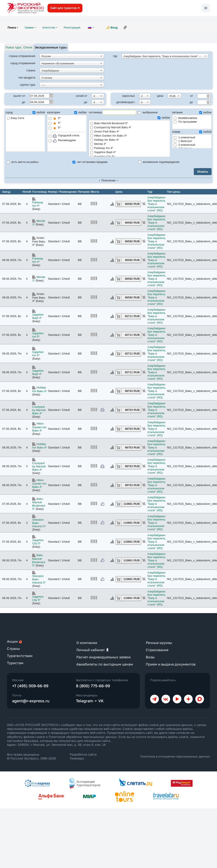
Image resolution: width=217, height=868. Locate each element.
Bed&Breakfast (185, 118)
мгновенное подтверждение (159, 162)
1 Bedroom (183, 141)
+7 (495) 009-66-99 (30, 686)
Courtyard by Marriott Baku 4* (129, 128)
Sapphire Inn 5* (38, 335)
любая (80, 112)
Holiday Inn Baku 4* (129, 140)
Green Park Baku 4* (129, 132)
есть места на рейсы (23, 162)
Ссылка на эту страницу (125, 27)
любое (205, 112)
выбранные (148, 112)
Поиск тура (13, 47)
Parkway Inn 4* (129, 148)
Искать (203, 172)
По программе (185, 122)
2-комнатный (184, 145)
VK (101, 701)
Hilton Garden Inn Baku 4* (129, 136)
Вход (114, 28)
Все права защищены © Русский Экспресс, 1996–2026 (31, 756)
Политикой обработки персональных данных (83, 737)
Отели (28, 47)
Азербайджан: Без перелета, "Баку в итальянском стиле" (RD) (157, 204)
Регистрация (72, 28)
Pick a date (51, 95)
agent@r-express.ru (31, 701)
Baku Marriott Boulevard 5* (129, 123)
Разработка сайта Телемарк (83, 756)
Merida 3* (129, 144)
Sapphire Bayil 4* (129, 152)
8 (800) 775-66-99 (93, 686)
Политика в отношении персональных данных (175, 756)
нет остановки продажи (90, 162)
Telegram (85, 701)
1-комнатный (184, 137)
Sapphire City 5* (38, 542)
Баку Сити (16, 118)
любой (39, 112)
